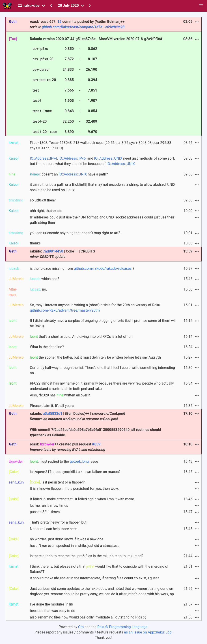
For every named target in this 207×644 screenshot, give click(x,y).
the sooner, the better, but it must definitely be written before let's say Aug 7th (95, 357)
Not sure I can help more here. (54, 529)
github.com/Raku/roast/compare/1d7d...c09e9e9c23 (83, 27)
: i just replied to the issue (64, 461)
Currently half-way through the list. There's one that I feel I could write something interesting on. (102, 370)
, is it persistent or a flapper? (57, 482)
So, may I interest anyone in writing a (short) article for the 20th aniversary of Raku (95, 308)
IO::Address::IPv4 (43, 158)
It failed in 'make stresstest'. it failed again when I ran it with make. (82, 499)
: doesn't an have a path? (69, 174)
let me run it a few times (49, 506)
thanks (35, 243)
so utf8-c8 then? (43, 200)
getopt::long (79, 461)
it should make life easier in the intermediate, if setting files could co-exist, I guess (95, 578)
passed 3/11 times (45, 512)
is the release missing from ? (82, 269)
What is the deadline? (47, 347)
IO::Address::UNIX (108, 158)
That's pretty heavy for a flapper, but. (58, 522)
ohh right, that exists (46, 211)
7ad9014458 (53, 251)
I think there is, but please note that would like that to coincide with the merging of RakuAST (99, 569)
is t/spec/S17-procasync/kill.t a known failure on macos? (75, 472)
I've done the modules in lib (51, 604)
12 (59, 22)
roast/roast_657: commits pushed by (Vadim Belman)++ (77, 24)
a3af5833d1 (53, 414)
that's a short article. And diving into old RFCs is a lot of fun (81, 337)
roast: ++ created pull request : (67, 447)
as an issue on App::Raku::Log (148, 632)
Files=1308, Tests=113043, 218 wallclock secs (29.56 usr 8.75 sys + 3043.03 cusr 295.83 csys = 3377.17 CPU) (100, 145)
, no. (38, 289)
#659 (96, 444)
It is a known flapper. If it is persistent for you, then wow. (74, 489)
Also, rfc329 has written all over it (60, 395)
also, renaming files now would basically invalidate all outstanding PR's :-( (88, 617)
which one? (44, 279)
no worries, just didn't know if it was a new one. (67, 539)
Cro (81, 627)
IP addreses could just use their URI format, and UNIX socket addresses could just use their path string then (102, 220)
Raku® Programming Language (122, 627)
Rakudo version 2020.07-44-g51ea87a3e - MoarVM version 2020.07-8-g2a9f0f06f (96, 86)
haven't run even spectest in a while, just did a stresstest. (75, 546)
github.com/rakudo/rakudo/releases (103, 269)
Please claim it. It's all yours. (52, 406)
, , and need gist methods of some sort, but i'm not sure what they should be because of (102, 161)
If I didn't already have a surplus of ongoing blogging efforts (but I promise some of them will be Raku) (103, 323)
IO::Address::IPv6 (72, 158)
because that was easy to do (52, 611)
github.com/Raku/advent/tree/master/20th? (65, 310)
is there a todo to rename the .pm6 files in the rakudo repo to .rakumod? (86, 556)
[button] (201, 6)
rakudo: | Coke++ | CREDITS (62, 254)
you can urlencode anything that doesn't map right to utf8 (75, 233)
